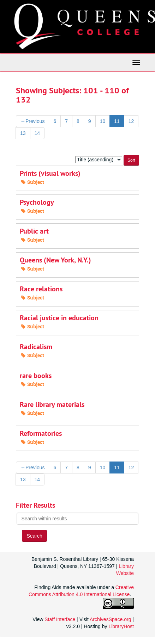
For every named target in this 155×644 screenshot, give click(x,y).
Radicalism (36, 347)
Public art (34, 231)
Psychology (37, 202)
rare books (36, 376)
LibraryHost (121, 626)
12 (131, 121)
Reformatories (41, 433)
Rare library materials (52, 404)
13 (23, 133)
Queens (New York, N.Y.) (55, 260)
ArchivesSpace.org (111, 619)
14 (37, 133)
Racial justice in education (59, 318)
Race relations (41, 289)
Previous (32, 121)
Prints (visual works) (50, 173)
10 (103, 121)
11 (117, 121)
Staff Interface (60, 619)
